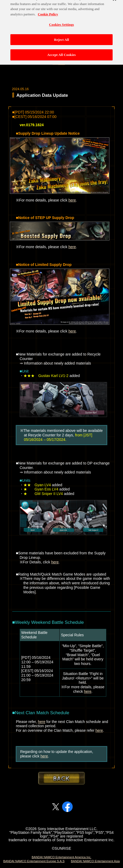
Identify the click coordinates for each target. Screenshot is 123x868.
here (72, 200)
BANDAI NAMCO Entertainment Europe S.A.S (34, 861)
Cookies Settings (61, 19)
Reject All (61, 34)
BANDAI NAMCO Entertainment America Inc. (61, 857)
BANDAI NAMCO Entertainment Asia (95, 861)
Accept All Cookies (61, 49)
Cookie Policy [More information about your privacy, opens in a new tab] (48, 9)
